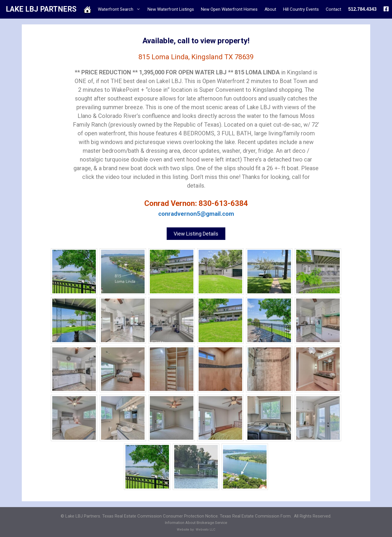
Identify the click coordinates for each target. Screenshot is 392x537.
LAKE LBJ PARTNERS (41, 9)
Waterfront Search (121, 9)
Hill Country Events (301, 9)
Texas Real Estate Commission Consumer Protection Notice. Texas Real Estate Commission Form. (197, 514)
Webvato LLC (205, 528)
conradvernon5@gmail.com (196, 214)
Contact (333, 9)
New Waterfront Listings (171, 9)
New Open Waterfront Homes (229, 9)
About (270, 9)
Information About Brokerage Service (196, 521)
